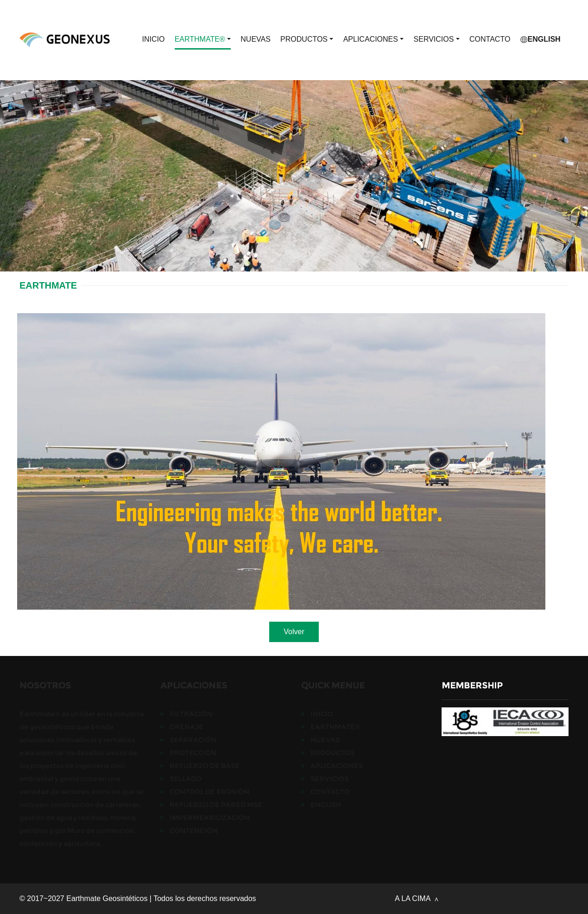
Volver (294, 632)
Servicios (437, 39)
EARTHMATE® (203, 39)
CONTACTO (490, 39)
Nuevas (256, 39)
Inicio (154, 39)
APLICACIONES (374, 39)
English (541, 39)
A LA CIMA (414, 898)
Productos (307, 39)
